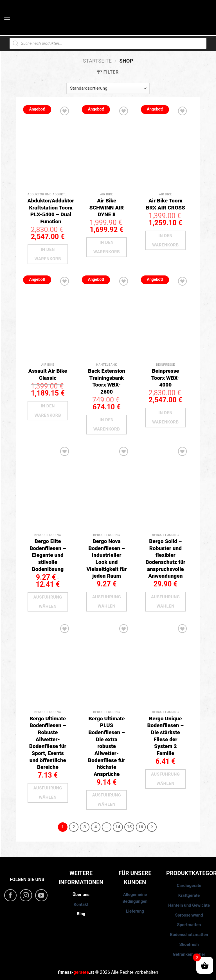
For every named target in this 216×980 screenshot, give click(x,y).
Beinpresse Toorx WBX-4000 (166, 378)
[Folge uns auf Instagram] (26, 895)
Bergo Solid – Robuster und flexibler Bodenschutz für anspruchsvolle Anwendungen (165, 559)
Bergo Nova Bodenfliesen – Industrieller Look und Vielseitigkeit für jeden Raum (106, 559)
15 (129, 827)
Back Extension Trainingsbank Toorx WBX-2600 (107, 381)
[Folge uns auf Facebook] (10, 895)
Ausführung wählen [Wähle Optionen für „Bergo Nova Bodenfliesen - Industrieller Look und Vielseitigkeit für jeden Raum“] (107, 602)
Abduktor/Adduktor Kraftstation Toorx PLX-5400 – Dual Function (51, 211)
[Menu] (8, 18)
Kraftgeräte (189, 895)
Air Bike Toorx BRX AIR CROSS (166, 204)
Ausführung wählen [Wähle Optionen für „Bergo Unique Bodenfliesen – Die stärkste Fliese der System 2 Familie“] (166, 779)
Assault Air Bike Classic (48, 374)
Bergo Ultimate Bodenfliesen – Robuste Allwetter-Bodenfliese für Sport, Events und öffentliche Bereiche (48, 743)
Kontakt (81, 904)
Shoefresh (189, 944)
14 (118, 827)
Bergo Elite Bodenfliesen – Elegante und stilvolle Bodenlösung (48, 555)
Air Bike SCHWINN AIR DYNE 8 (107, 208)
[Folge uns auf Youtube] (41, 895)
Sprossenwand (189, 915)
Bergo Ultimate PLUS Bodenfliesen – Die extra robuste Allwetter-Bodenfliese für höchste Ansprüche (107, 746)
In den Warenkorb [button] (48, 254)
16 (141, 827)
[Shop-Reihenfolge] (108, 88)
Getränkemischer (189, 954)
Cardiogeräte (189, 886)
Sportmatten (189, 925)
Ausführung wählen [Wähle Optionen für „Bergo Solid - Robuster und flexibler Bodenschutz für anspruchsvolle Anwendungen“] (166, 602)
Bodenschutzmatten (189, 935)
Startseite (97, 61)
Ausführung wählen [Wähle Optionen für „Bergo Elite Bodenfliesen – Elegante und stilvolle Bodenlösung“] (48, 602)
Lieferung (135, 911)
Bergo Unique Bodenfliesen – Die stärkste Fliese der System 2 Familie (165, 736)
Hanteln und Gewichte (189, 905)
